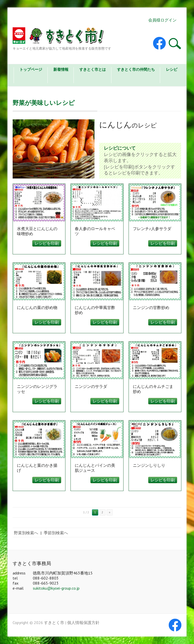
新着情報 (61, 70)
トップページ (31, 70)
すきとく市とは (93, 70)
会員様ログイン (162, 20)
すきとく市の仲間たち (136, 70)
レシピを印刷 (47, 243)
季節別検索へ (56, 533)
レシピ (172, 70)
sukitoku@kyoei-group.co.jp (56, 588)
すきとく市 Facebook (159, 43)
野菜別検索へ (26, 533)
